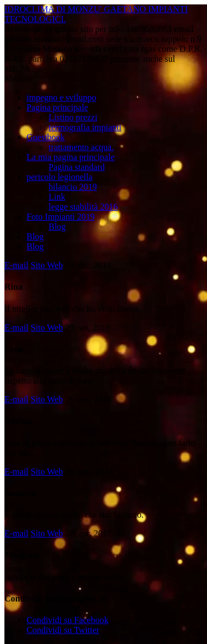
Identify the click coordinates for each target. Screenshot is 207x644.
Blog (57, 227)
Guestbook (46, 137)
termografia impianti (85, 127)
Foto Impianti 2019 (61, 217)
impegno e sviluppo (61, 97)
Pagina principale (57, 107)
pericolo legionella (60, 177)
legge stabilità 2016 (83, 207)
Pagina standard (77, 167)
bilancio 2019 (73, 187)
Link (57, 197)
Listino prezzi (73, 117)
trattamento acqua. (81, 147)
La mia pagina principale (70, 157)
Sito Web (47, 265)
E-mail (17, 265)
